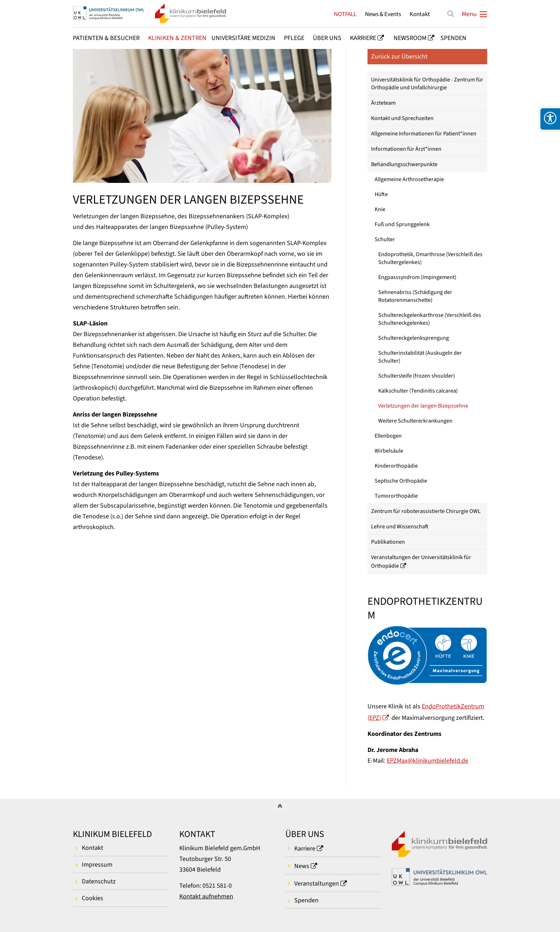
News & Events (383, 14)
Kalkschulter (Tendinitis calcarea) (418, 391)
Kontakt (420, 14)
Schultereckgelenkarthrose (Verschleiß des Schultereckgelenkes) (430, 319)
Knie (380, 209)
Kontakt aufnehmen (206, 896)
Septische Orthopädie (401, 481)
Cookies (92, 898)
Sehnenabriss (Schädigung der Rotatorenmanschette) (415, 296)
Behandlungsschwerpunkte (404, 164)
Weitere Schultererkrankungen (415, 421)
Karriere (305, 849)
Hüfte (381, 194)
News (302, 866)
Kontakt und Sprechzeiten (402, 118)
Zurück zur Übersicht (399, 57)
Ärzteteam (383, 103)
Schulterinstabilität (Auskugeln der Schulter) (420, 357)
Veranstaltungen (317, 884)
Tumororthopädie (396, 496)
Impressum (97, 865)
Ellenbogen (388, 436)
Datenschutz (99, 881)
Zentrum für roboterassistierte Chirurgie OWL (426, 511)
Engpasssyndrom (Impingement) (417, 277)
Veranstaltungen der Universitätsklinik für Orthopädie (421, 562)
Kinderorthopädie (396, 466)
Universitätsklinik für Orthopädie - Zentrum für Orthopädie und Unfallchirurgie (427, 84)
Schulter (385, 239)
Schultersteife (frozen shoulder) (417, 376)
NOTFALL (345, 14)
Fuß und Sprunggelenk (402, 224)
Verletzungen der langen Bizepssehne (423, 406)
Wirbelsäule (389, 451)
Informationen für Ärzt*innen (406, 149)
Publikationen (388, 542)
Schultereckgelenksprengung (414, 338)
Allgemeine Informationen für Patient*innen (424, 134)
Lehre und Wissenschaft (400, 527)
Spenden (306, 900)
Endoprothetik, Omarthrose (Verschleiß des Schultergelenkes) (430, 258)
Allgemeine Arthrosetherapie (409, 179)
